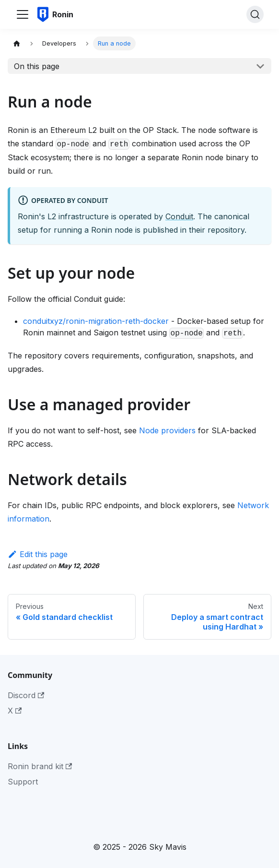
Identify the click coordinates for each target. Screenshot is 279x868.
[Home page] (17, 43)
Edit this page (38, 554)
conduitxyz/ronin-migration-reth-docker (96, 321)
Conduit (179, 216)
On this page (37, 66)
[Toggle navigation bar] (23, 14)
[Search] (255, 14)
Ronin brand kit (40, 766)
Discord (26, 695)
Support (23, 782)
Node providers (167, 430)
